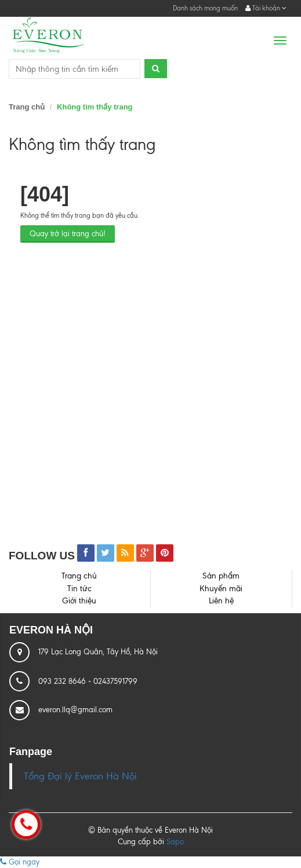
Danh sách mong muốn (205, 8)
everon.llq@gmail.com (75, 710)
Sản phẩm (221, 576)
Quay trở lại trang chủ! (68, 234)
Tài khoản (266, 8)
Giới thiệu (79, 601)
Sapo (175, 842)
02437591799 (115, 681)
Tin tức (79, 589)
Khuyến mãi (221, 589)
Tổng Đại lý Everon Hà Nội (80, 776)
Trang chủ (27, 107)
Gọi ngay (20, 862)
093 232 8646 (63, 681)
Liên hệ (221, 601)
